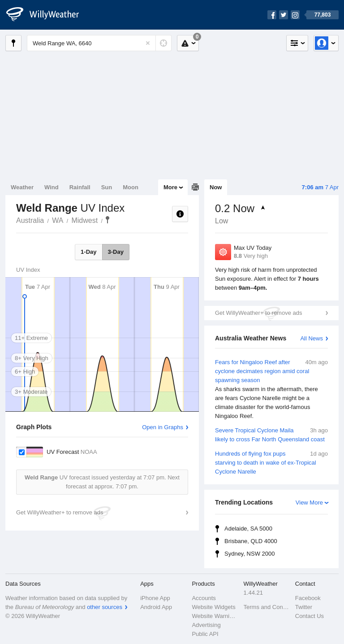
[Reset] (148, 43)
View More (309, 503)
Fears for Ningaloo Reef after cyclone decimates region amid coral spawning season (271, 389)
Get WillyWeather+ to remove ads (258, 313)
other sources (105, 607)
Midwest (84, 220)
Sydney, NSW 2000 (249, 554)
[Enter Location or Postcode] (99, 43)
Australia (30, 220)
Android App (156, 607)
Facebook (308, 598)
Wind (52, 187)
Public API (205, 634)
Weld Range (107, 220)
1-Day (88, 252)
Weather (22, 187)
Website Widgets (213, 607)
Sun (107, 187)
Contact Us (310, 616)
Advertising (206, 625)
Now (216, 187)
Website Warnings (215, 616)
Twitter (304, 607)
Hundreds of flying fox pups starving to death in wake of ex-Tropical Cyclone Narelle (271, 462)
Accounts (204, 598)
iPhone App (155, 598)
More (170, 187)
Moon (131, 187)
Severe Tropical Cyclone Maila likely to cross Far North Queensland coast (271, 434)
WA (58, 220)
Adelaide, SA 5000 (248, 529)
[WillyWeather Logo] (47, 15)
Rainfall (80, 187)
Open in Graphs (163, 427)
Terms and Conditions (267, 607)
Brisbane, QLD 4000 (251, 541)
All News (312, 338)
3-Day (116, 252)
